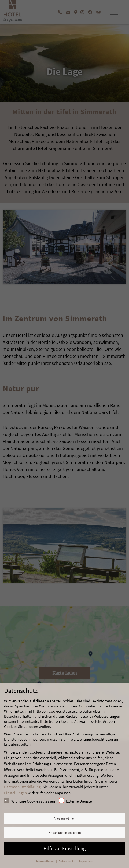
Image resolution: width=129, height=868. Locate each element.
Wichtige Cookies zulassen (30, 801)
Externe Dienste (75, 801)
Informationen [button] (45, 861)
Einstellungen (15, 793)
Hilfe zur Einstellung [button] (65, 848)
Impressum (86, 861)
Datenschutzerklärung (22, 787)
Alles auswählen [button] (65, 818)
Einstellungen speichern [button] (65, 833)
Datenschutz (67, 861)
